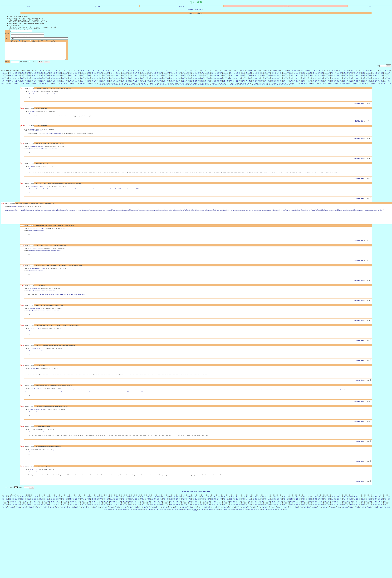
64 (189, 74)
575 (224, 81)
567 (199, 81)
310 (164, 77)
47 (146, 74)
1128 (205, 88)
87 (246, 74)
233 (310, 76)
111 (314, 74)
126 (361, 74)
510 (19, 81)
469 (278, 79)
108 (305, 74)
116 (329, 74)
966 (294, 85)
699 (228, 82)
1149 (284, 88)
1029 (123, 87)
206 (224, 76)
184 (155, 76)
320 (196, 77)
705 (247, 82)
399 (57, 79)
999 (9, 87)
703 (240, 82)
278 (63, 77)
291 (104, 77)
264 (19, 77)
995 (385, 85)
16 (69, 74)
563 (186, 81)
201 (209, 76)
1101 (104, 88)
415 (108, 79)
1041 (168, 87)
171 (114, 76)
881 (25, 85)
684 (180, 82)
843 (294, 84)
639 (38, 82)
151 (51, 76)
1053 (214, 87)
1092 (363, 87)
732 (332, 82)
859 (344, 84)
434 (168, 79)
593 (281, 81)
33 (111, 74)
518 (44, 81)
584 (253, 81)
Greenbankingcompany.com (37, 191)
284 (82, 77)
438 (180, 79)
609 (332, 81)
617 (357, 81)
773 (73, 84)
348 (284, 77)
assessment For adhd (35, 315)
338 (253, 77)
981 (341, 85)
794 (139, 84)
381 (389, 77)
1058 (233, 87)
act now (32, 171)
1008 (43, 87)
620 (366, 81)
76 (219, 74)
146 (35, 76)
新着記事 (181, 6)
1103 (112, 88)
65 (191, 74)
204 (218, 76)
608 (329, 81)
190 (174, 76)
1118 (168, 88)
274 (51, 77)
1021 (92, 87)
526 (70, 81)
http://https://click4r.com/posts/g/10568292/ (38, 172)
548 (139, 81)
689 (196, 82)
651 (76, 82)
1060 (241, 87)
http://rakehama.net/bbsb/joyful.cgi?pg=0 (37, 276)
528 (76, 81)
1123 (186, 88)
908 (111, 85)
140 (16, 76)
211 (240, 76)
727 (316, 82)
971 (310, 85)
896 (73, 85)
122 (348, 74)
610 (335, 81)
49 (151, 74)
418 (117, 79)
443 (196, 79)
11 (56, 74)
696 (218, 82)
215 (253, 76)
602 (310, 81)
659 (101, 82)
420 (123, 79)
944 (224, 85)
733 (335, 82)
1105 (119, 88)
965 (291, 85)
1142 (258, 88)
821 (224, 84)
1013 (62, 87)
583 (250, 81)
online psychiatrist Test (36, 396)
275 (54, 77)
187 (164, 76)
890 (54, 85)
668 (130, 82)
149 (44, 76)
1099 (389, 87)
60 (179, 74)
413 (101, 79)
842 (291, 84)
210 (237, 76)
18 (74, 74)
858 (341, 84)
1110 (138, 88)
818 (215, 84)
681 (171, 82)
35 (116, 74)
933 (190, 85)
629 (7, 82)
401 (63, 79)
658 (98, 82)
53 (161, 74)
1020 (88, 87)
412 (98, 79)
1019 (85, 87)
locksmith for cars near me (36, 150)
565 (193, 81)
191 (177, 76)
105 (295, 74)
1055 (222, 87)
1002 (20, 87)
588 (265, 81)
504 (389, 79)
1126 (198, 88)
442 (193, 79)
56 (169, 74)
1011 (54, 87)
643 (51, 82)
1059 (237, 87)
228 (294, 76)
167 (101, 76)
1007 (39, 87)
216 (256, 76)
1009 (47, 87)
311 (168, 77)
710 (262, 82)
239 (329, 76)
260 (7, 77)
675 (152, 82)
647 (63, 82)
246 (351, 76)
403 (70, 79)
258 (389, 76)
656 (92, 82)
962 (281, 85)
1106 (123, 88)
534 (95, 81)
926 (168, 85)
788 (120, 84)
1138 (243, 88)
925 (164, 85)
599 (300, 81)
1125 (194, 88)
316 (183, 77)
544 (127, 81)
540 (114, 81)
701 (234, 82)
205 (221, 76)
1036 (149, 87)
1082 (325, 87)
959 (272, 85)
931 (183, 85)
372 (360, 77)
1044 (180, 87)
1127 (201, 88)
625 (382, 81)
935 (196, 85)
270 (38, 77)
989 (367, 85)
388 (22, 79)
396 (48, 79)
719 (291, 82)
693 (209, 82)
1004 (27, 87)
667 (127, 82)
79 (226, 74)
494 (357, 79)
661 (108, 82)
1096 (378, 87)
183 (152, 76)
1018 (81, 87)
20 (79, 74)
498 (370, 79)
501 (379, 79)
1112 (145, 88)
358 (316, 77)
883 (32, 85)
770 (63, 84)
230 (300, 76)
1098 (385, 87)
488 (338, 79)
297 (123, 77)
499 (373, 79)
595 (288, 81)
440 (186, 79)
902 (92, 85)
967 (297, 85)
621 (370, 81)
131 (377, 74)
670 (136, 82)
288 (95, 77)
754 (13, 84)
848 (310, 84)
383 (7, 79)
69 (201, 74)
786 (114, 84)
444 (199, 79)
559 (174, 81)
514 (32, 81)
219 (265, 76)
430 (155, 79)
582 (247, 81)
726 (313, 82)
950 (243, 85)
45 (141, 74)
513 (29, 81)
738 (351, 82)
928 (174, 85)
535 (98, 81)
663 (114, 82)
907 (108, 85)
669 (133, 82)
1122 (183, 88)
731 (329, 82)
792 (133, 84)
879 (19, 85)
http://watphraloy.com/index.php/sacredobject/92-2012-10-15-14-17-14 (44, 316)
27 (96, 74)
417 (114, 79)
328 (221, 77)
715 (278, 82)
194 (187, 76)
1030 (126, 87)
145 (32, 76)
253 (373, 76)
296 (120, 77)
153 (57, 76)
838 (278, 84)
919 (145, 85)
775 (79, 84)
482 (319, 79)
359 (319, 77)
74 (214, 74)
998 (5, 87)
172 (117, 76)
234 (313, 76)
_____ (31, 437)
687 (190, 82)
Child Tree (196, 520)
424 (136, 79)
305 (149, 77)
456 (237, 79)
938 (205, 85)
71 (206, 74)
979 (335, 85)
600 (303, 81)
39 (126, 74)
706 (250, 82)
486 (332, 79)
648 (67, 82)
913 (127, 85)
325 (212, 77)
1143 (262, 88)
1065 (260, 87)
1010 (50, 87)
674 (149, 82)
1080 (317, 87)
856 (335, 84)
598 (297, 81)
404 (73, 79)
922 (155, 85)
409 (89, 79)
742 (363, 82)
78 (224, 74)
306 (152, 77)
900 (86, 85)
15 (66, 74)
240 (332, 76)
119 (339, 74)
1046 (187, 87)
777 (86, 84)
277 (60, 77)
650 (73, 82)
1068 (271, 87)
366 (341, 77)
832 (259, 84)
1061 (245, 87)
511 (22, 81)
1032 (134, 87)
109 (308, 74)
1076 (302, 87)
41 (131, 74)
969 (303, 85)
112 (317, 74)
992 (376, 85)
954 (256, 85)
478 (306, 79)
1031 (130, 87)
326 (215, 77)
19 (76, 74)
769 (60, 84)
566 (196, 81)
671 (139, 82)
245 (348, 76)
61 (181, 74)
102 (286, 74)
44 (139, 74)
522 (57, 81)
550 (146, 81)
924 (161, 85)
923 (158, 85)
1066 (264, 87)
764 (44, 84)
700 (231, 82)
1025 (107, 87)
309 (161, 77)
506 (7, 81)
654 (86, 82)
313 (174, 77)
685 (183, 82)
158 (73, 76)
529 (79, 81)
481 (316, 79)
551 (149, 81)
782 (101, 84)
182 (149, 76)
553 (155, 81)
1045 (184, 87)
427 (145, 79)
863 (357, 84)
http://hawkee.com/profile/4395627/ (36, 377)
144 (29, 76)
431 (158, 79)
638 (35, 82)
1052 (210, 87)
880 (22, 85)
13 (61, 74)
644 (54, 82)
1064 (256, 87)
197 (196, 76)
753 (10, 84)
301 (136, 77)
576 (228, 81)
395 (44, 79)
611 (338, 81)
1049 (199, 87)
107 (301, 74)
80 (229, 74)
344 (272, 77)
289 (98, 77)
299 (130, 77)
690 (199, 82)
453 (228, 79)
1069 (275, 87)
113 (320, 74)
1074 (294, 87)
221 (272, 76)
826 (240, 84)
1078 (309, 87)
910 (117, 85)
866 (367, 84)
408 (86, 79)
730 (325, 82)
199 (202, 76)
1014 (66, 87)
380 (385, 77)
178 (136, 76)
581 (243, 81)
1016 (73, 87)
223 (278, 76)
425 (139, 79)
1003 (24, 87)
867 (370, 84)
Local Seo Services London (37, 234)
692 (206, 82)
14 (64, 74)
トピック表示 (286, 6)
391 (32, 79)
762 (38, 84)
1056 (225, 87)
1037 (153, 87)
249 (360, 76)
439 (183, 79)
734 (338, 82)
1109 (134, 88)
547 (136, 81)
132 (380, 74)
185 (158, 76)
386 (16, 79)
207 (228, 76)
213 (246, 76)
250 (363, 76)
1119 (171, 88)
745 (373, 82)
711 (265, 82)
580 (240, 81)
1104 (115, 88)
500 (376, 79)
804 (171, 84)
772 (70, 84)
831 (256, 84)
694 (212, 82)
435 (171, 79)
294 (114, 77)
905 (101, 85)
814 (202, 84)
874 (3, 85)
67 (196, 74)
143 (25, 76)
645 (57, 82)
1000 (12, 87)
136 (3, 76)
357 (313, 77)
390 (29, 79)
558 (171, 81)
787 (117, 84)
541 (117, 81)
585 (256, 81)
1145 (269, 88)
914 (130, 85)
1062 (248, 87)
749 (385, 82)
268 (32, 77)
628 (3, 82)
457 (240, 79)
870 (379, 84)
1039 (161, 87)
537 (104, 81)
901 (89, 85)
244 (344, 76)
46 (144, 74)
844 (297, 84)
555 (161, 81)
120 (342, 74)
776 (82, 84)
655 (89, 82)
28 (99, 74)
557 (168, 81)
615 (351, 81)
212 (243, 76)
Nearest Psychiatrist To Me (37, 417)
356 (310, 77)
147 (38, 76)
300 (133, 77)
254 (376, 76)
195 (190, 76)
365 (338, 77)
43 (136, 74)
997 (2, 87)
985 (354, 85)
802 (164, 84)
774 (76, 84)
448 (212, 79)
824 (234, 84)
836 (272, 84)
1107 (127, 88)
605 (319, 81)
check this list (33, 375)
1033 (138, 87)
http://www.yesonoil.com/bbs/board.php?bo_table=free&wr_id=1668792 (44, 97)
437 (177, 79)
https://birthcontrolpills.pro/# (63, 120)
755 (16, 84)
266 (25, 77)
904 (98, 85)
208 (231, 76)
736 (344, 82)
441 (190, 79)
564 (190, 81)
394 (41, 79)
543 (123, 81)
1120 (175, 88)
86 (244, 74)
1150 (288, 88)
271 (41, 77)
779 (92, 84)
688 (193, 82)
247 (354, 76)
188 (168, 76)
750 (389, 82)
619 (363, 81)
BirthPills (32, 115)
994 (382, 85)
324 (209, 77)
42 (134, 74)
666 (123, 82)
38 (124, 74)
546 (133, 81)
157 (70, 76)
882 (29, 85)
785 (111, 84)
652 (79, 82)
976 (325, 85)
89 (251, 74)
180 (142, 76)
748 (382, 82)
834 (265, 84)
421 (127, 79)
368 (348, 77)
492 (351, 79)
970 (306, 85)
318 (190, 77)
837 (275, 84)
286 (89, 77)
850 (316, 84)
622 (373, 81)
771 (67, 84)
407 (82, 79)
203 (215, 76)
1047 (191, 87)
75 (216, 74)
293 (111, 77)
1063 (252, 87)
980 (338, 85)
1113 (149, 88)
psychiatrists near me (16, 211)
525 (67, 81)
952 (250, 85)
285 (86, 77)
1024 (104, 87)
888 (48, 85)
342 (265, 77)
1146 (273, 88)
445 (202, 79)
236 (319, 76)
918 (142, 85)
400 (60, 79)
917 (139, 85)
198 (199, 76)
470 (281, 79)
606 (322, 81)
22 (84, 74)
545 (130, 81)
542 (120, 81)
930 (180, 85)
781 (98, 84)
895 (70, 85)
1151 (292, 88)
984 (351, 85)
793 (136, 84)
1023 (100, 87)
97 (271, 74)
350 (291, 77)
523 (60, 81)
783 (104, 84)
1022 (96, 87)
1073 (290, 87)
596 (291, 81)
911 (120, 85)
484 (325, 79)
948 (237, 85)
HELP (28, 6)
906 (104, 85)
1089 (351, 87)
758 (25, 84)
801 (161, 84)
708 (256, 82)
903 (95, 85)
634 (22, 82)
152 (54, 76)
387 (19, 79)
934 (193, 85)
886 (41, 85)
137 (7, 76)
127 (364, 74)
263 (16, 77)
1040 (164, 87)
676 (155, 82)
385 (13, 79)
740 (357, 82)
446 (205, 79)
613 (344, 81)
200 (206, 76)
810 (190, 84)
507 (10, 81)
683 (177, 82)
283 (79, 77)
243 (341, 76)
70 (204, 74)
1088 (347, 87)
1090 (355, 87)
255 (379, 76)
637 (32, 82)
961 (278, 85)
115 (326, 74)
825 (237, 84)
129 (370, 74)
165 (95, 76)
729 (322, 82)
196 (193, 76)
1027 (115, 87)
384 (10, 79)
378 (379, 77)
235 (316, 76)
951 (246, 85)
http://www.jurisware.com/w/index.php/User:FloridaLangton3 (42, 296)
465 (265, 79)
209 (234, 76)
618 (360, 81)
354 (303, 77)
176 (130, 76)
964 (288, 85)
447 (209, 79)
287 (92, 77)
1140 (250, 88)
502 (382, 79)
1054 (218, 87)
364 (335, 77)
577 (231, 81)
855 (332, 84)
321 (199, 77)
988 (363, 85)
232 (306, 76)
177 (133, 76)
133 (383, 74)
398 (54, 79)
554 (158, 81)
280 (70, 77)
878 (16, 85)
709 (259, 82)
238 (325, 76)
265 (22, 77)
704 (243, 82)
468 (275, 79)
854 (329, 84)
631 (13, 82)
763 (41, 84)
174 (123, 76)
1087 (344, 87)
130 (373, 74)
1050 (203, 87)
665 (120, 82)
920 (149, 85)
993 (379, 85)
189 (171, 76)
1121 (179, 88)
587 (262, 81)
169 (108, 76)
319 (193, 77)
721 (297, 82)
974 (319, 85)
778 (89, 84)
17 (71, 74)
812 (196, 84)
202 (212, 76)
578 (234, 81)
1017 (77, 87)
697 (221, 82)
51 (156, 74)
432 (161, 79)
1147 (277, 88)
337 (250, 77)
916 (136, 85)
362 (329, 77)
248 (357, 76)
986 (357, 85)
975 (322, 85)
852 (322, 84)
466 (269, 79)
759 (29, 84)
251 (367, 76)
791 (130, 84)
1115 (157, 88)
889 (51, 85)
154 (60, 76)
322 (202, 77)
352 (297, 77)
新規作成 (98, 6)
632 (16, 82)
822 (228, 84)
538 (108, 81)
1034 (142, 87)
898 (79, 85)
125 (358, 74)
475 (297, 79)
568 (202, 81)
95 (266, 74)
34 (114, 74)
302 (139, 77)
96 (269, 74)
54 (164, 74)
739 (354, 82)
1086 (340, 87)
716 (281, 82)
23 (86, 74)
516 (38, 81)
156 (67, 76)
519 (48, 81)
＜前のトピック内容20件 (189, 500)
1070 (279, 87)
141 (19, 76)
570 (209, 81)
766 (51, 84)
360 (322, 77)
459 (246, 79)
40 (129, 74)
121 (345, 74)
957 (265, 85)
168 (104, 76)
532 (89, 81)
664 (117, 82)
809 (187, 84)
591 (275, 81)
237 (322, 76)
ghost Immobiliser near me (37, 254)
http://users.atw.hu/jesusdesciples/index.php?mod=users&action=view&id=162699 (46, 419)
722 (300, 82)
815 (205, 84)
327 (218, 77)
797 (149, 84)
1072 (286, 87)
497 (367, 79)
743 (367, 82)
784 (108, 84)
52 (159, 74)
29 (101, 74)
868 (373, 84)
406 (79, 79)
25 (91, 74)
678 (161, 82)
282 (76, 77)
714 (275, 82)
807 (180, 84)
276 (57, 77)
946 (231, 85)
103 (289, 74)
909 (114, 85)
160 (79, 76)
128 (367, 74)
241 (335, 76)
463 (259, 79)
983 (348, 85)
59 (176, 74)
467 (272, 79)
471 (284, 79)
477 (303, 79)
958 (269, 85)
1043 (176, 87)
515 (35, 81)
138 (10, 76)
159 (76, 76)
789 (123, 84)
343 (269, 77)
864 (360, 84)
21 (81, 74)
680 (168, 82)
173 (120, 76)
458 (243, 79)
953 (253, 85)
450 (218, 79)
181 (146, 76)
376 (373, 77)
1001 (16, 87)
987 (360, 85)
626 (385, 81)
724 (306, 82)
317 (186, 77)
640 (41, 82)
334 (240, 77)
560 (177, 81)
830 (253, 84)
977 (329, 85)
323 (205, 77)
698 (224, 82)
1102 (108, 88)
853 (325, 84)
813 (199, 84)
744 (370, 82)
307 (155, 77)
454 (231, 79)
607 (325, 81)
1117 (164, 88)
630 (10, 82)
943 (221, 85)
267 (29, 77)
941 (215, 85)
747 (379, 82)
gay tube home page (35, 294)
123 (351, 74)
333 (237, 77)
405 (76, 79)
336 (246, 77)
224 (281, 76)
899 (82, 85)
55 (166, 74)
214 (250, 76)
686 (187, 82)
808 (183, 84)
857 (338, 84)
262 (13, 77)
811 (193, 84)
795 (142, 84)
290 (101, 77)
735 (341, 82)
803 (168, 84)
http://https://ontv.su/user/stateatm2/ (36, 235)
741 (360, 82)
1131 (216, 88)
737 (348, 82)
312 (171, 77)
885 (38, 85)
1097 (382, 87)
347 (281, 77)
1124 (190, 88)
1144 (265, 88)
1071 (283, 87)
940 (212, 85)
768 (57, 84)
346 (278, 77)
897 (76, 85)
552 (152, 81)
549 (142, 81)
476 (300, 79)
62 (184, 74)
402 (67, 79)
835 (269, 84)
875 (7, 85)
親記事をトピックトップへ (196, 10)
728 (319, 82)
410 (92, 79)
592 (278, 81)
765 (48, 84)
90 (254, 74)
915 (133, 85)
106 (298, 74)
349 (288, 77)
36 (119, 74)
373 (363, 77)
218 (262, 76)
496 (363, 79)
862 (354, 84)
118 (336, 74)
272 (44, 77)
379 (382, 77)
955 (259, 85)
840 (284, 84)
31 (106, 74)
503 (385, 79)
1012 (58, 87)
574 (221, 81)
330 (228, 77)
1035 (145, 87)
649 (70, 82)
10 (54, 74)
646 (60, 82)
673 (146, 82)
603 (313, 81)
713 (272, 82)
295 (117, 77)
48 (149, 74)
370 (354, 77)
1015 (69, 87)
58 (174, 74)
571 (212, 81)
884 (35, 85)
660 (104, 82)
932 (186, 85)
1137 (239, 88)
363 (332, 77)
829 (250, 84)
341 (262, 77)
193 (183, 76)
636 (29, 82)
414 (104, 79)
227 (291, 76)
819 (218, 84)
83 (236, 74)
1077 (306, 87)
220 (269, 76)
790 (127, 84)
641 (44, 82)
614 (348, 81)
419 (120, 79)
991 (373, 85)
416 (111, 79)
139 (13, 76)
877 (13, 85)
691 (202, 82)
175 (127, 76)
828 (246, 84)
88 (249, 74)
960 (275, 85)
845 (300, 84)
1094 (370, 87)
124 (355, 74)
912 (123, 85)
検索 (369, 6)
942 (218, 85)
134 (386, 74)
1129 (209, 88)
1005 (31, 87)
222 (275, 76)
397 (51, 79)
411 (95, 79)
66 (194, 74)
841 (288, 84)
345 (275, 77)
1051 (206, 87)
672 (142, 82)
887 (44, 85)
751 (3, 84)
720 (294, 82)
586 (259, 81)
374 (367, 77)
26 (94, 74)
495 (360, 79)
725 (310, 82)
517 (41, 81)
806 (177, 84)
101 (282, 74)
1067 (267, 87)
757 (22, 84)
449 (215, 79)
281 (73, 77)
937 (202, 85)
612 (341, 81)
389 (25, 79)
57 (171, 74)
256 (382, 76)
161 (82, 76)
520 (51, 81)
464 (262, 79)
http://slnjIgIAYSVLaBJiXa (34, 117)
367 (344, 77)
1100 (100, 88)
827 (243, 84)
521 (54, 81)
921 (152, 85)
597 (294, 81)
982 (344, 85)
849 (313, 84)
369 (351, 77)
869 (376, 84)
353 (300, 77)
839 (281, 84)
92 (259, 74)
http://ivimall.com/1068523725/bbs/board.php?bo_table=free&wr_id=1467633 (45, 459)
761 (35, 84)
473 (291, 79)
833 (262, 84)
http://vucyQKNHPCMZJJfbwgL (36, 134)
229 (297, 76)
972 (313, 85)
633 (19, 82)
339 (256, 77)
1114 (153, 88)
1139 (246, 88)
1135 (231, 88)
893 (63, 85)
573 (218, 81)
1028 (119, 87)
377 (376, 77)
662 (111, 82)
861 (351, 84)
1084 (332, 87)
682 (174, 82)
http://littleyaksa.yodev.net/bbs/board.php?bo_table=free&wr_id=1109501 (44, 255)
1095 (374, 87)
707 (253, 82)
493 (354, 79)
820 (221, 84)
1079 (313, 87)
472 (288, 79)
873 (389, 84)
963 (284, 85)
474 (294, 79)
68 (199, 74)
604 (316, 81)
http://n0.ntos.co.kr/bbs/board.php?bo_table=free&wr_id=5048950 (43, 152)
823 (231, 84)
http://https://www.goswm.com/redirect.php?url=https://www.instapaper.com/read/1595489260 (49, 479)
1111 (142, 88)
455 (234, 79)
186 (161, 76)
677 (158, 82)
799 (155, 84)
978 (332, 85)
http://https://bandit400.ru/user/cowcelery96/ (38, 336)
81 (231, 74)
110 (311, 74)
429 (152, 79)
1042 (172, 87)
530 (82, 81)
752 (7, 84)
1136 (235, 88)
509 (16, 81)
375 (370, 77)
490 (344, 79)
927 (171, 85)
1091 (359, 87)
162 (86, 76)
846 (303, 84)
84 (239, 74)
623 (376, 81)
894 (67, 85)
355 (306, 77)
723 (303, 82)
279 (67, 77)
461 (253, 79)
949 (240, 85)
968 (300, 85)
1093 (366, 87)
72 (209, 74)
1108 (130, 88)
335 (243, 77)
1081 (321, 87)
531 (85, 81)
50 (154, 74)
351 (294, 77)
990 (370, 85)
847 (306, 84)
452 (224, 79)
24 (89, 74)
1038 (157, 87)
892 (60, 85)
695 (215, 82)
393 (38, 79)
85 (241, 74)
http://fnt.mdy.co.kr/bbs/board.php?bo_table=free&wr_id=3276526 (43, 357)
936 (199, 85)
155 (63, 76)
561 (180, 81)
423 (133, 79)
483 (322, 79)
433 (164, 79)
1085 (336, 87)
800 (158, 84)
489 (341, 79)
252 (370, 76)
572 (215, 81)
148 (41, 76)
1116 (160, 88)
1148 (280, 88)
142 (22, 76)
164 (92, 76)
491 (348, 79)
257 (385, 76)
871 (382, 84)
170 (111, 76)
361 (325, 77)
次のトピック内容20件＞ (203, 500)
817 (212, 84)
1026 (111, 87)
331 (231, 77)
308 (158, 77)
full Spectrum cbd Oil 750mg (37, 274)
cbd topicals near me (35, 355)
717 (284, 82)
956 (262, 85)
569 (206, 81)
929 (177, 85)
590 (272, 81)
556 (164, 81)
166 (98, 76)
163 (89, 76)
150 (48, 76)
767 (54, 84)
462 (256, 79)
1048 (195, 87)
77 (221, 74)
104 (292, 74)
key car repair (33, 95)
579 (237, 81)
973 (316, 85)
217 (259, 76)
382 (3, 79)
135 (389, 74)
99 (276, 74)
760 (32, 84)
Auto (31, 458)
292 (108, 77)
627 (389, 81)
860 (348, 84)
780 (95, 84)
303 (142, 77)
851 (319, 84)
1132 (220, 88)
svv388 (31, 478)
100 (279, 74)
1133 (224, 88)
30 (104, 74)
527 (73, 81)
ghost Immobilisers (35, 335)
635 (25, 82)
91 (256, 74)
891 (57, 85)
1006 (35, 87)
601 (307, 81)
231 (303, 76)
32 (109, 74)
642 (48, 82)
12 (59, 74)
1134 (228, 88)
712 (269, 82)
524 (63, 81)
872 (385, 84)
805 (174, 84)
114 (323, 74)
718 (288, 82)
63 (186, 74)
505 (3, 81)
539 (111, 81)
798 (152, 84)
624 (379, 81)
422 (130, 79)
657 (95, 82)
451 (221, 79)
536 (101, 81)
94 (264, 74)
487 (335, 79)
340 (259, 77)
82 (234, 74)
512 (25, 81)
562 (183, 81)
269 (35, 77)
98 (274, 74)
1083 (328, 87)
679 (164, 82)
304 (146, 77)
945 (228, 85)
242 (338, 76)
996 (389, 85)
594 (284, 81)
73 (211, 74)
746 (376, 82)
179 (139, 76)
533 (92, 81)
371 (357, 77)
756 (19, 84)
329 (224, 77)
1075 (298, 87)
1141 (254, 88)
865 (363, 84)
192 (180, 76)
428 (149, 79)
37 (121, 74)
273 (48, 77)
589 (269, 81)
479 (310, 79)
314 (177, 77)
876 (10, 85)
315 (180, 77)
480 (313, 79)
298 (127, 77)
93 (261, 74)
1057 (229, 87)
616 (354, 81)
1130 (213, 88)
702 (237, 82)
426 (142, 79)
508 (13, 81)
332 (234, 77)
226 (288, 76)
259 (3, 77)
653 (82, 82)
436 (174, 79)
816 (209, 84)
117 (333, 74)
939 (209, 85)
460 (250, 79)
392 (35, 79)
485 (329, 79)
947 (234, 85)
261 (10, 77)
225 (284, 76)
